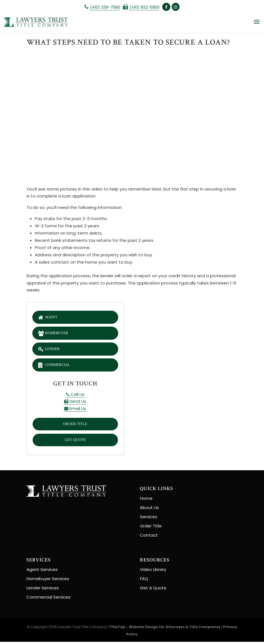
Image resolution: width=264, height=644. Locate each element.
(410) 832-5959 (144, 7)
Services (149, 519)
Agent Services (42, 572)
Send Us (75, 403)
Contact (149, 537)
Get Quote (75, 442)
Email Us (75, 410)
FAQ (144, 581)
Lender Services (43, 590)
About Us (149, 510)
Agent (49, 317)
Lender (50, 350)
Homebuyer (54, 333)
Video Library (153, 572)
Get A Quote (153, 590)
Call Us (75, 396)
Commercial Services (49, 599)
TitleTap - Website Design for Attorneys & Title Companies (165, 629)
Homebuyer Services (48, 581)
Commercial (55, 366)
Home (146, 501)
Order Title (75, 426)
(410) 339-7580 (105, 7)
